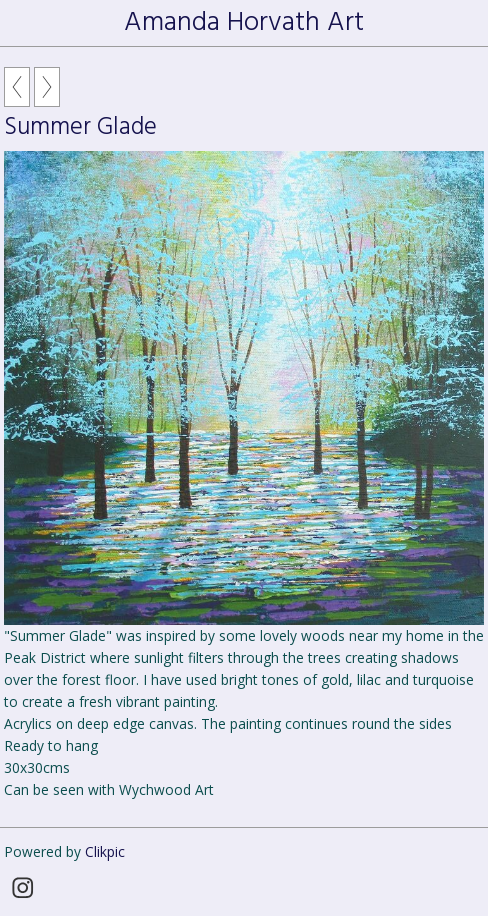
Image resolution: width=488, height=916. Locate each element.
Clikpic (105, 851)
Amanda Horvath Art (244, 23)
